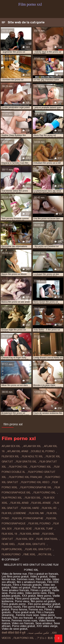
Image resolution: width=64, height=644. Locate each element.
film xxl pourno (40, 523)
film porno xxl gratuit (43, 601)
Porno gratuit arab (24, 612)
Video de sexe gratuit (15, 629)
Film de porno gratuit (44, 588)
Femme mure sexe (27, 615)
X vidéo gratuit (44, 618)
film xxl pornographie (28, 518)
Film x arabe (43, 579)
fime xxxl (30, 554)
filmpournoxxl (12, 549)
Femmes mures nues (24, 621)
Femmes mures (11, 607)
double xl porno (43, 451)
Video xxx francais (23, 623)
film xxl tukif (44, 529)
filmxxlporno (11, 554)
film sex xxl (33, 498)
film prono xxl (12, 498)
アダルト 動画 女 (47, 638)
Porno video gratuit (23, 626)
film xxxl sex (25, 539)
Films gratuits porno (14, 604)
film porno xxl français (26, 477)
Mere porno (44, 596)
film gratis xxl (26, 462)
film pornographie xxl (36, 487)
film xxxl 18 (9, 534)
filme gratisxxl (47, 539)
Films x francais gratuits (27, 585)
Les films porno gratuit (15, 577)
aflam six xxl (32, 446)
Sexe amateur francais (15, 590)
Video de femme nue (14, 574)
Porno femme (19, 610)
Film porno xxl (24, 638)
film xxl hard (30, 508)
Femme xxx (36, 610)
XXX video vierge (47, 626)
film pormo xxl (41, 467)
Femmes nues (26, 579)
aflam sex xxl (11, 446)
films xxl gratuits (38, 549)
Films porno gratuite (27, 599)
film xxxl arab (30, 534)
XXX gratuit (29, 596)
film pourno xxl (45, 493)
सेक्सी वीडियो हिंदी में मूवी (14, 633)
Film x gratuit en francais (43, 574)
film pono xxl (18, 467)
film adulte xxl (33, 456)
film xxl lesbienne (14, 513)
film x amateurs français (31, 582)
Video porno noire (36, 593)
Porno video (16, 593)
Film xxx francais (23, 618)
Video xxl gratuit (20, 588)
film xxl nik (36, 513)
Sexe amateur (44, 623)
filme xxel (8, 544)
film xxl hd (49, 508)
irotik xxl (45, 554)
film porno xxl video (35, 482)
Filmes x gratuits (40, 590)
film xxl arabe (41, 503)
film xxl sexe (23, 529)
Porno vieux (22, 601)
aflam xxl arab (18, 451)
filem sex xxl (10, 456)
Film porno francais (34, 607)
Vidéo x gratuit (39, 577)
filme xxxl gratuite (32, 544)
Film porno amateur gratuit (44, 604)
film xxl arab (20, 503)
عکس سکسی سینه (39, 633)
